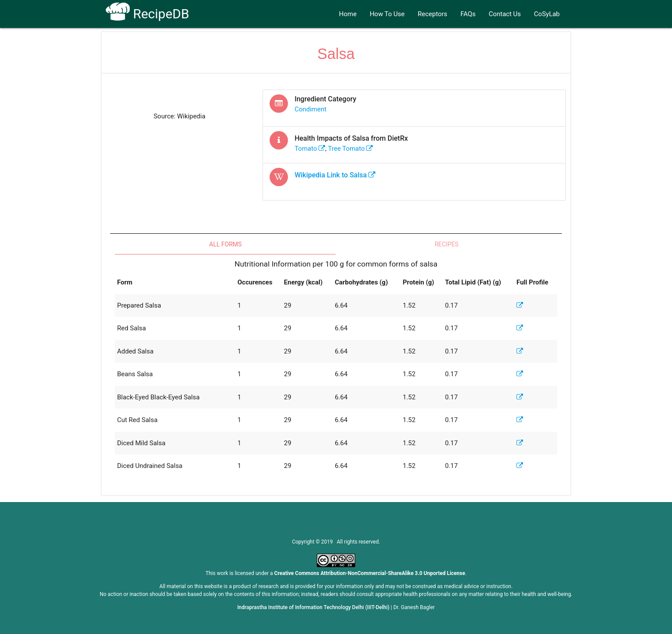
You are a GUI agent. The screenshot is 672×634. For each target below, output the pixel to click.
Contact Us (505, 14)
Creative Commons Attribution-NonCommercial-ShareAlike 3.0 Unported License (370, 573)
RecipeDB (147, 14)
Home (348, 14)
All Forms (225, 244)
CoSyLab (547, 14)
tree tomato (351, 149)
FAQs (468, 14)
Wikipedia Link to (335, 175)
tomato (310, 149)
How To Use (387, 14)
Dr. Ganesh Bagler (414, 607)
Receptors (433, 14)
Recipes (447, 244)
